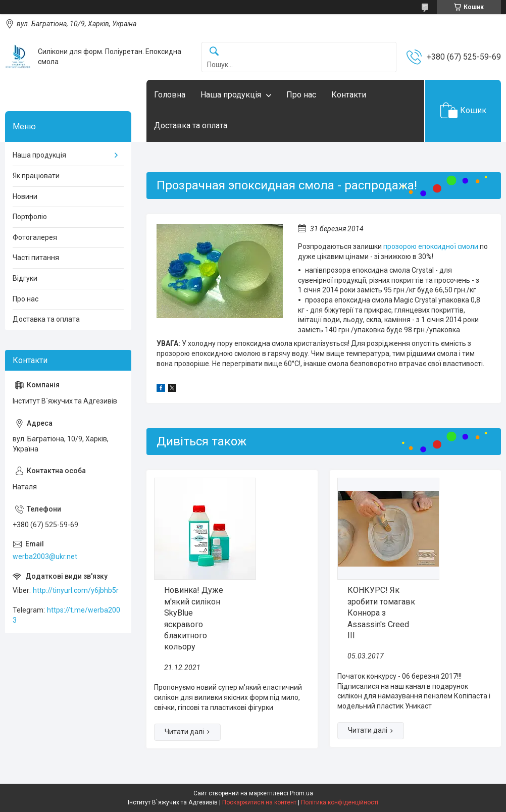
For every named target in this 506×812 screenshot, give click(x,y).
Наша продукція (231, 95)
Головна (170, 95)
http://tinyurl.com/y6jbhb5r (76, 590)
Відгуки (25, 278)
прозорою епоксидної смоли (431, 246)
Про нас (301, 95)
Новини (25, 196)
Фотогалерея (35, 237)
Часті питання (36, 258)
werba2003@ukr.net (45, 556)
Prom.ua (301, 793)
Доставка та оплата (191, 125)
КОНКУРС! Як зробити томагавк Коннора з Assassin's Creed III (381, 613)
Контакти (349, 95)
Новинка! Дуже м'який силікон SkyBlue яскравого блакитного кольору (194, 618)
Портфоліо (30, 217)
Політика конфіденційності (340, 802)
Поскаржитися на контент (259, 802)
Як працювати (36, 176)
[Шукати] (214, 52)
